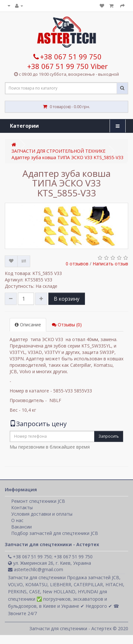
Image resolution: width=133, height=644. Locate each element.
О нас (17, 520)
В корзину (67, 299)
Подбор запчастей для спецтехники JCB (55, 533)
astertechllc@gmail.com (36, 569)
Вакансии (21, 527)
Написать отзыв (110, 264)
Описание (28, 325)
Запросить (109, 436)
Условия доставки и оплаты (42, 514)
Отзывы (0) (67, 325)
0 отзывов (77, 264)
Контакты (22, 507)
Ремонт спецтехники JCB (38, 501)
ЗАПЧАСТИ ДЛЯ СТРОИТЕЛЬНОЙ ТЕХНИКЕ (58, 151)
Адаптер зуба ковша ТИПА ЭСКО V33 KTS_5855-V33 (67, 157)
